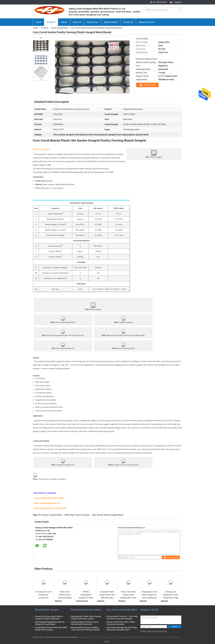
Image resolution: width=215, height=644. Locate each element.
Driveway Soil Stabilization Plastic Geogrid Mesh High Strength (171, 595)
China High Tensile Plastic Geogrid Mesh (61, 637)
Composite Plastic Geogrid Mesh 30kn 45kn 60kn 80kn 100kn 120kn (107, 595)
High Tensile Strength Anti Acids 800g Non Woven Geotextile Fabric (122, 629)
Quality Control (111, 22)
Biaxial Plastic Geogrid (47, 610)
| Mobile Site (161, 631)
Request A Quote (147, 22)
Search (180, 10)
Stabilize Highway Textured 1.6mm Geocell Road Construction (85, 623)
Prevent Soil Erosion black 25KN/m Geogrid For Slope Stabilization (49, 618)
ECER (107, 642)
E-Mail (143, 631)
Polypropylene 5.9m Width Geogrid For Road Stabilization (149, 595)
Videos (64, 22)
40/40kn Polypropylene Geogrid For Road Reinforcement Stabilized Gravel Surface (86, 595)
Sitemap (151, 631)
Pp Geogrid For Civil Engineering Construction (43, 595)
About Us (77, 22)
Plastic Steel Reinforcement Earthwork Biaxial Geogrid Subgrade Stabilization (65, 595)
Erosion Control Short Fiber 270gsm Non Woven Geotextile (121, 623)
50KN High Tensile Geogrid (77, 515)
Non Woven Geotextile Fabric (122, 610)
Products (51, 22)
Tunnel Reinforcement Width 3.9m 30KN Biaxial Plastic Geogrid (51, 629)
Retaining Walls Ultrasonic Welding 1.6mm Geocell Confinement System (85, 629)
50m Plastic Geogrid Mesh (50, 515)
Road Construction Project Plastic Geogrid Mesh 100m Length (128, 595)
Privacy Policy (38, 637)
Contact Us (128, 22)
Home (39, 22)
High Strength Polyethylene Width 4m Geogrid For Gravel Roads (50, 623)
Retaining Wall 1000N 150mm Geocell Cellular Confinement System (86, 618)
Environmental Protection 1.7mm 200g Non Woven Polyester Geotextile (122, 618)
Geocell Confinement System (86, 610)
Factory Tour (93, 22)
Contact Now (150, 85)
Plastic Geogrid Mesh (60, 28)
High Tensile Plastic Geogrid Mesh (108, 515)
